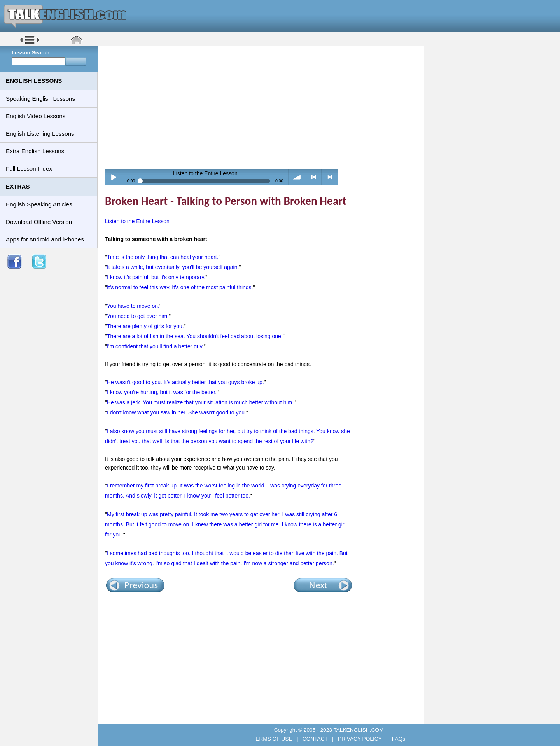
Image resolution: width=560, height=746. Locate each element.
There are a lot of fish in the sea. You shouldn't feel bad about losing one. (195, 336)
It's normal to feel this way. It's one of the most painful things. (180, 287)
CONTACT (315, 739)
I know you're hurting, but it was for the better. (162, 392)
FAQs (398, 739)
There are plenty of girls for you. (145, 326)
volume (297, 177)
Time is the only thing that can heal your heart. (163, 257)
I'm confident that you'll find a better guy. (155, 346)
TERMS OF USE (273, 739)
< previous (314, 177)
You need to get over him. (138, 316)
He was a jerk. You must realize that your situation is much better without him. (200, 402)
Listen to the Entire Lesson (137, 221)
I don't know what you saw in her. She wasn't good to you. (177, 412)
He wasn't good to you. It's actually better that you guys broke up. (185, 382)
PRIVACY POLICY (360, 739)
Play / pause (113, 177)
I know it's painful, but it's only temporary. (156, 277)
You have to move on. (133, 306)
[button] (30, 43)
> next (330, 177)
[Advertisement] (264, 107)
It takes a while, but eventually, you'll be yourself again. (173, 267)
